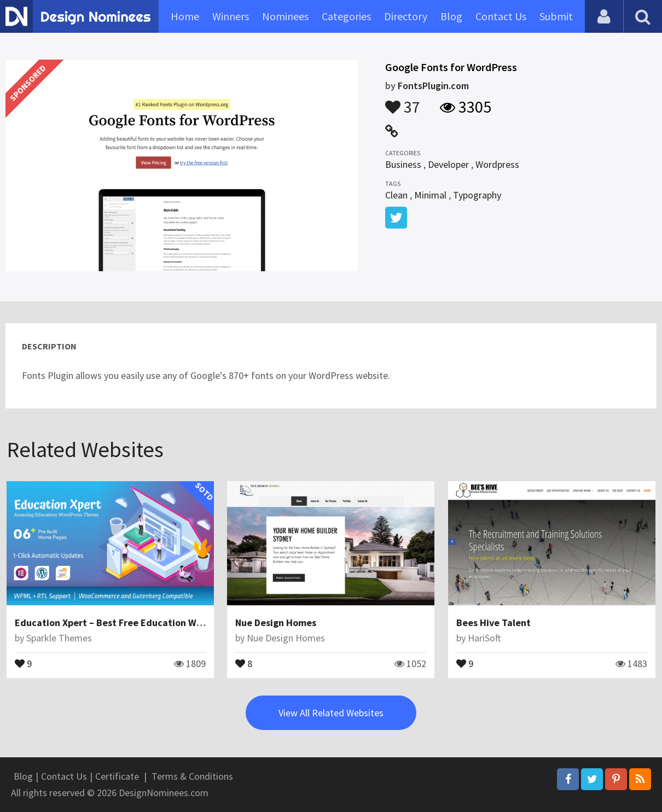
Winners (231, 16)
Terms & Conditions (192, 776)
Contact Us (501, 16)
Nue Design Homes (276, 623)
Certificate (117, 776)
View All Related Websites (331, 713)
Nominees (285, 16)
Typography (477, 195)
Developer (448, 164)
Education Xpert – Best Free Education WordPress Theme (141, 623)
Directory (406, 16)
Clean (396, 195)
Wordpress (497, 164)
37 (403, 102)
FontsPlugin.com (433, 86)
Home (185, 16)
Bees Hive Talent (493, 623)
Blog (451, 16)
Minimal (430, 195)
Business (403, 164)
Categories (346, 16)
